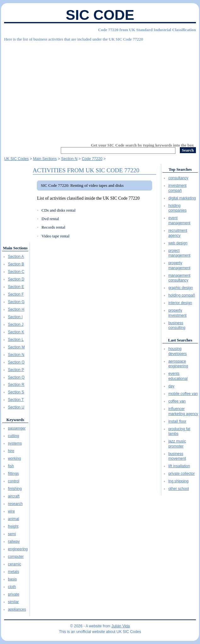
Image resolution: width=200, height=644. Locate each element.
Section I (15, 317)
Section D (16, 279)
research (15, 504)
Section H (16, 309)
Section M (16, 347)
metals (13, 572)
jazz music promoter (177, 444)
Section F (16, 294)
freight (13, 526)
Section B (16, 264)
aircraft (14, 496)
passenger (17, 428)
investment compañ (177, 188)
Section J (16, 325)
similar (13, 602)
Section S (16, 392)
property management (179, 265)
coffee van (177, 401)
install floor (177, 421)
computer (16, 557)
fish (11, 466)
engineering (18, 549)
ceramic (14, 564)
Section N (16, 355)
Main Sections (15, 248)
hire (11, 451)
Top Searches (180, 169)
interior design (180, 303)
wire (11, 511)
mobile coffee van (183, 394)
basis (12, 579)
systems (15, 443)
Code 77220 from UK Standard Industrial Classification (147, 30)
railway (14, 541)
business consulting (177, 325)
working (14, 458)
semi (12, 534)
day (171, 386)
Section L (16, 340)
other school (178, 489)
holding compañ (182, 295)
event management (179, 220)
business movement (177, 456)
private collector (181, 474)
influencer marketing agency (183, 411)
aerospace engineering (178, 364)
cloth (12, 587)
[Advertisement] (100, 90)
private (14, 594)
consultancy (178, 178)
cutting (13, 436)
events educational (178, 376)
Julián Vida (121, 626)
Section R (16, 385)
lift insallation (179, 466)
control (14, 481)
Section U (16, 407)
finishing (15, 489)
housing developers (177, 351)
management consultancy (179, 278)
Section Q (16, 377)
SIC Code (100, 15)
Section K (16, 332)
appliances (17, 609)
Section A (16, 257)
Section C (16, 272)
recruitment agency (178, 233)
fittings (13, 474)
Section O (16, 362)
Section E (16, 287)
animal (13, 519)
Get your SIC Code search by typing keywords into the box (143, 145)
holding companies (177, 208)
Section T (16, 400)
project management (179, 253)
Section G (16, 302)
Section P (16, 370)
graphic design (180, 288)
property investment (177, 313)
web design (178, 243)
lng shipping (178, 481)
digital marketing (182, 198)
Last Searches (180, 340)
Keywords (15, 420)
